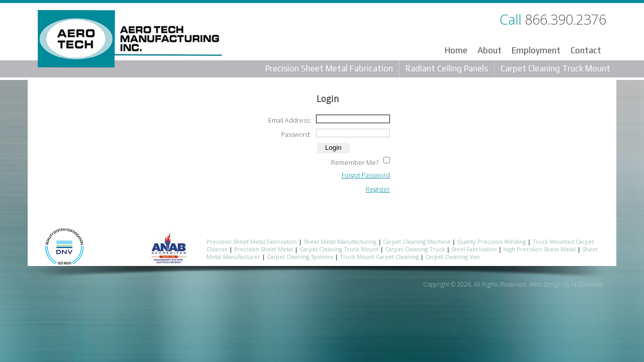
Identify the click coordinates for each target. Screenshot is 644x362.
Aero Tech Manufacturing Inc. (130, 41)
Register (378, 189)
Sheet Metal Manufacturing (340, 242)
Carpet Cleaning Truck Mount (555, 68)
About (490, 50)
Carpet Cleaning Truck (415, 249)
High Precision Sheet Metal (539, 249)
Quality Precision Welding (491, 242)
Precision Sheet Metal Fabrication (329, 68)
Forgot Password (366, 175)
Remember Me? (355, 163)
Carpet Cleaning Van (452, 257)
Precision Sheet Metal (263, 249)
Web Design (546, 284)
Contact (586, 50)
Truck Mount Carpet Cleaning (379, 257)
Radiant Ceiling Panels (447, 68)
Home (456, 50)
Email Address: (290, 120)
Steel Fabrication (474, 249)
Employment (536, 50)
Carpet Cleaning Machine (417, 242)
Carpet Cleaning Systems (300, 257)
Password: (296, 134)
